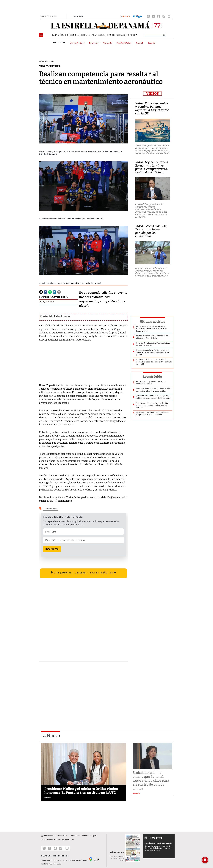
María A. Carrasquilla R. (55, 297)
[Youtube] (169, 16)
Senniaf (140, 43)
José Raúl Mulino (124, 43)
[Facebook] (159, 16)
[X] (154, 16)
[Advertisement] (83, 689)
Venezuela (108, 43)
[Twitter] (41, 292)
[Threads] (148, 16)
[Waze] (96, 859)
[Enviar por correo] (59, 292)
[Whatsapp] (50, 292)
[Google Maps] (91, 859)
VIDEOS (152, 94)
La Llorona (94, 43)
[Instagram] (164, 16)
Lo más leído (152, 377)
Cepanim (151, 43)
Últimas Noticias (77, 43)
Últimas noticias (153, 322)
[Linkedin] (54, 292)
